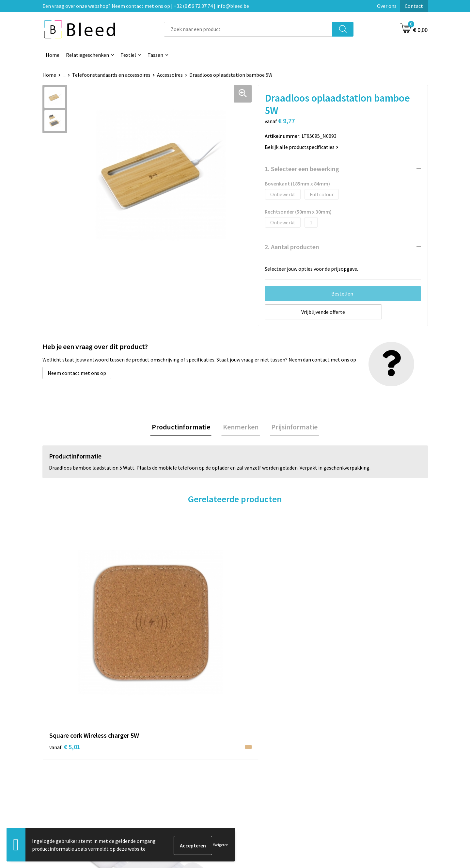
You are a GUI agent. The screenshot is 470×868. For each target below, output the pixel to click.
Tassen (155, 55)
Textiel (128, 55)
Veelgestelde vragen (170, 757)
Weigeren (221, 845)
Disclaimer (350, 777)
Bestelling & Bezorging (269, 757)
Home (53, 55)
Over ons (387, 6)
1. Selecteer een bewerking (302, 169)
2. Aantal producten (292, 247)
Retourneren (258, 777)
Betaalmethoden (262, 767)
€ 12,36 (259, 647)
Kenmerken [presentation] (241, 427)
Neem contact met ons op (77, 373)
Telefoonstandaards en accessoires (111, 75)
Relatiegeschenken (87, 55)
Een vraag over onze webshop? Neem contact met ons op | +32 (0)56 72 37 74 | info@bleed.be (146, 6)
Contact (414, 6)
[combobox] (248, 29)
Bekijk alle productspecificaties (302, 147)
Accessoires (170, 75)
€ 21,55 (163, 638)
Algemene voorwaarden (365, 747)
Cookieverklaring (358, 757)
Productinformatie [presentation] (184, 427)
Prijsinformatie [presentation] (291, 427)
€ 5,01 (65, 638)
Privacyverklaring (358, 767)
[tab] (184, 428)
